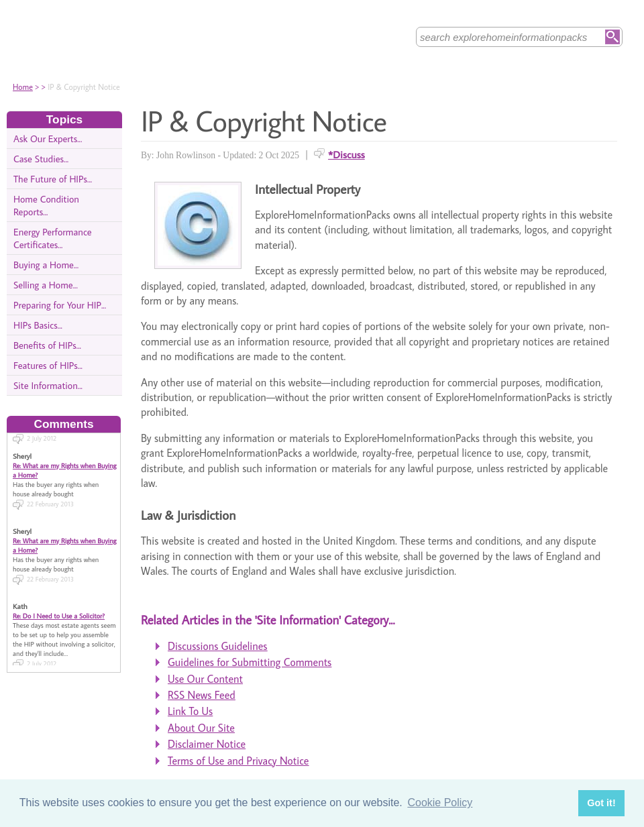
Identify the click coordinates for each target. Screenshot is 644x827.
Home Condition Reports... (46, 205)
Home (23, 87)
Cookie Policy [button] (440, 803)
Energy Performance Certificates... (53, 238)
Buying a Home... (46, 265)
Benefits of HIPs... (47, 345)
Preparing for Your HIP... (60, 305)
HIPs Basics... (38, 325)
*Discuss (346, 154)
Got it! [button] (601, 803)
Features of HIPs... (48, 365)
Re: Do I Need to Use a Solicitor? (59, 610)
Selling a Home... (46, 285)
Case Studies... (41, 159)
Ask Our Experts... (48, 139)
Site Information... (48, 385)
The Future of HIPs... (53, 179)
